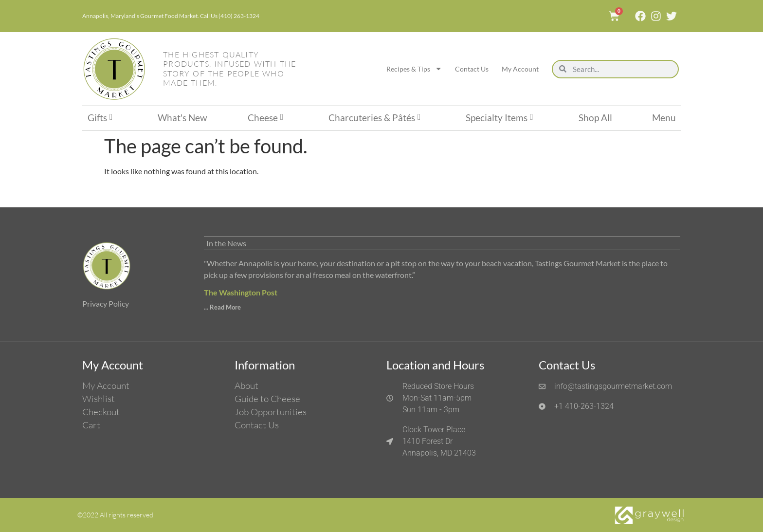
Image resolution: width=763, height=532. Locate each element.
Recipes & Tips (414, 69)
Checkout (101, 412)
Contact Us (472, 69)
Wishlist (99, 399)
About (246, 385)
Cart (91, 425)
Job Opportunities (271, 412)
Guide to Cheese (267, 399)
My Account (520, 69)
